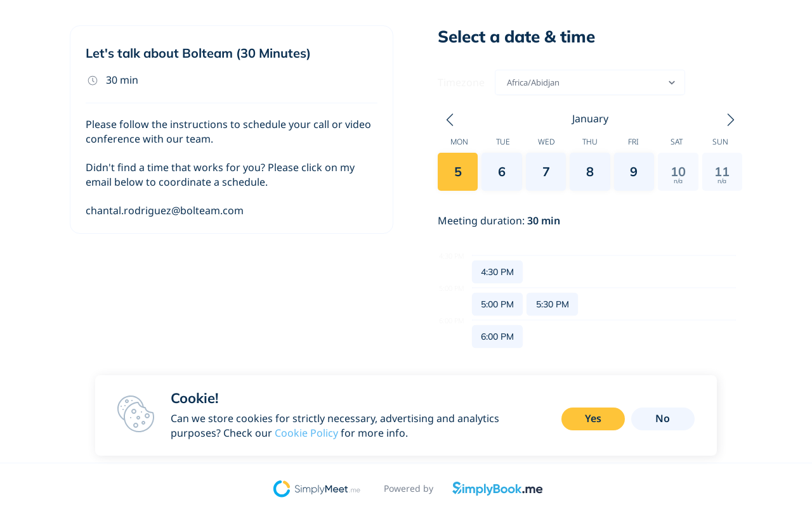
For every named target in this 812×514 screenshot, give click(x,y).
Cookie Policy (306, 433)
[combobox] (508, 82)
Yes (593, 418)
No (663, 418)
